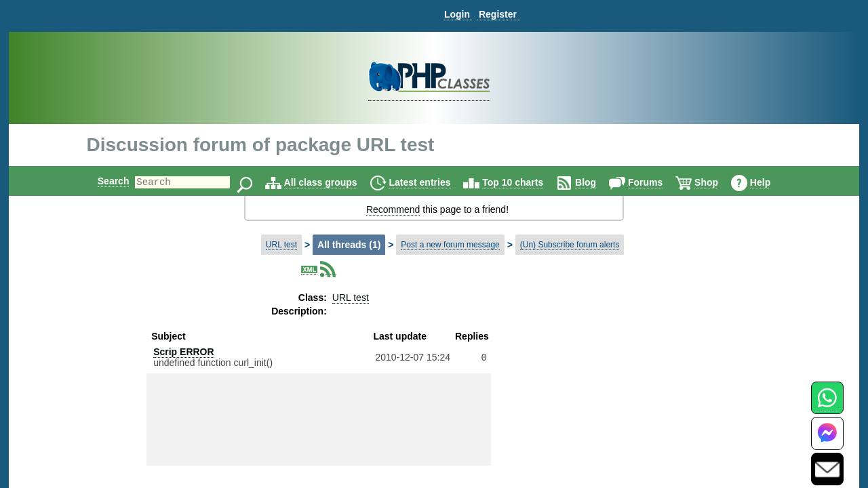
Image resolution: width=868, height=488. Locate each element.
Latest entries (431, 182)
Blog (597, 182)
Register (498, 14)
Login (457, 14)
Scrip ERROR (183, 352)
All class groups (332, 182)
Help (772, 182)
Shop (718, 182)
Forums (657, 182)
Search (102, 181)
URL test (281, 245)
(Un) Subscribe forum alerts (570, 245)
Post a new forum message (450, 245)
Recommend (393, 209)
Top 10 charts (524, 182)
